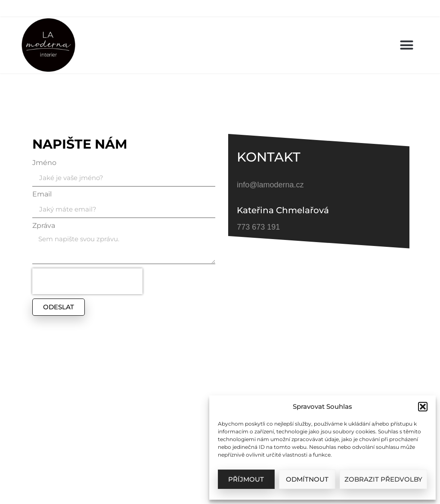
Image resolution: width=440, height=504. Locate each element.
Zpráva (44, 226)
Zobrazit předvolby (383, 479)
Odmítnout (307, 479)
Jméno (44, 163)
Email (42, 194)
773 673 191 (258, 227)
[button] (423, 407)
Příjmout (246, 479)
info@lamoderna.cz (270, 185)
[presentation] (87, 281)
